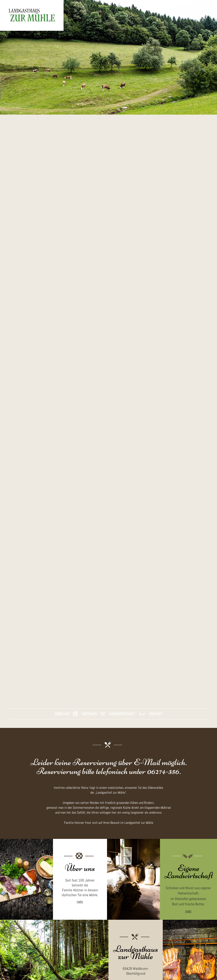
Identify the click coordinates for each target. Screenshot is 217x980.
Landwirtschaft (122, 721)
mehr (80, 909)
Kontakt (156, 721)
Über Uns (62, 721)
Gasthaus (89, 721)
